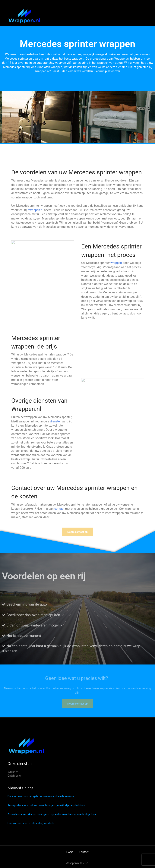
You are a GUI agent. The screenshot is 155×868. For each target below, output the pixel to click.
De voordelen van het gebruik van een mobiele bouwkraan (41, 796)
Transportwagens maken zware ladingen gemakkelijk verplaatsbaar (47, 805)
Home (70, 852)
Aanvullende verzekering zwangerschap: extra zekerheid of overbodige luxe (52, 814)
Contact (84, 852)
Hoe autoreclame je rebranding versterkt (31, 823)
